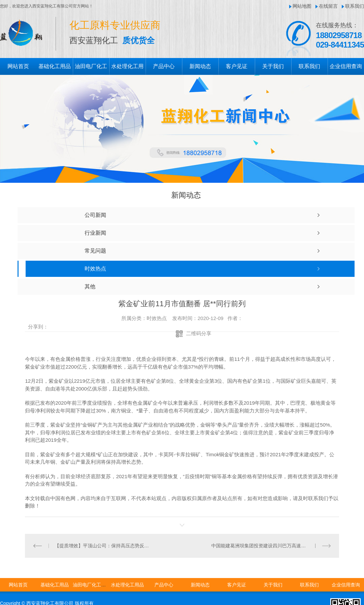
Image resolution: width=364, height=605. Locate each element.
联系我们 (355, 6)
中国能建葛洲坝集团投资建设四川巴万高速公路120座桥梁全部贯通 (271, 545)
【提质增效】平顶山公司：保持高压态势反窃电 (104, 545)
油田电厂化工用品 (92, 584)
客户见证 (237, 66)
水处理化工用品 (127, 584)
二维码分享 (199, 333)
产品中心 (164, 66)
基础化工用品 (55, 66)
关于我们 (273, 66)
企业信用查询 (346, 66)
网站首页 (18, 66)
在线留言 (328, 6)
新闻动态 (200, 66)
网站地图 (302, 6)
